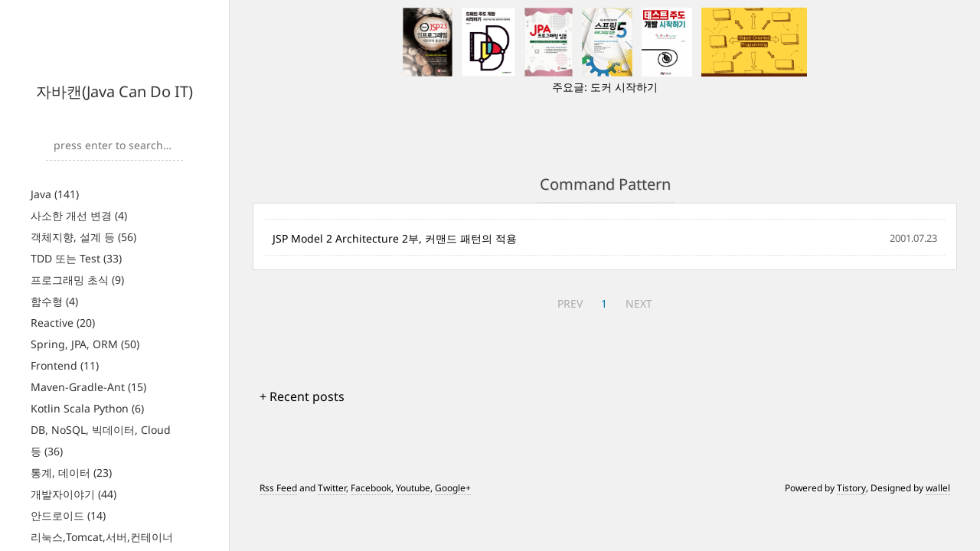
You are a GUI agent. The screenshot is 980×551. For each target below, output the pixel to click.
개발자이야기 (73, 494)
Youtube (413, 488)
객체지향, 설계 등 (83, 237)
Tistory (851, 488)
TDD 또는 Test (76, 258)
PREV (570, 303)
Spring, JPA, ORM (85, 344)
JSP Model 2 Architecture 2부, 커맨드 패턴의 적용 (395, 238)
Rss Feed (278, 488)
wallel (938, 488)
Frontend (65, 365)
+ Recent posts (302, 396)
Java (55, 194)
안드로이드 (68, 515)
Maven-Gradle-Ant (88, 387)
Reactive (63, 323)
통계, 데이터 (71, 473)
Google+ (453, 488)
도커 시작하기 (624, 87)
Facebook (371, 488)
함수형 (54, 301)
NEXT (639, 303)
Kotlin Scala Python (87, 408)
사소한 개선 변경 (79, 215)
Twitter (332, 488)
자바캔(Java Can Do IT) (114, 91)
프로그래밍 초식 (77, 280)
